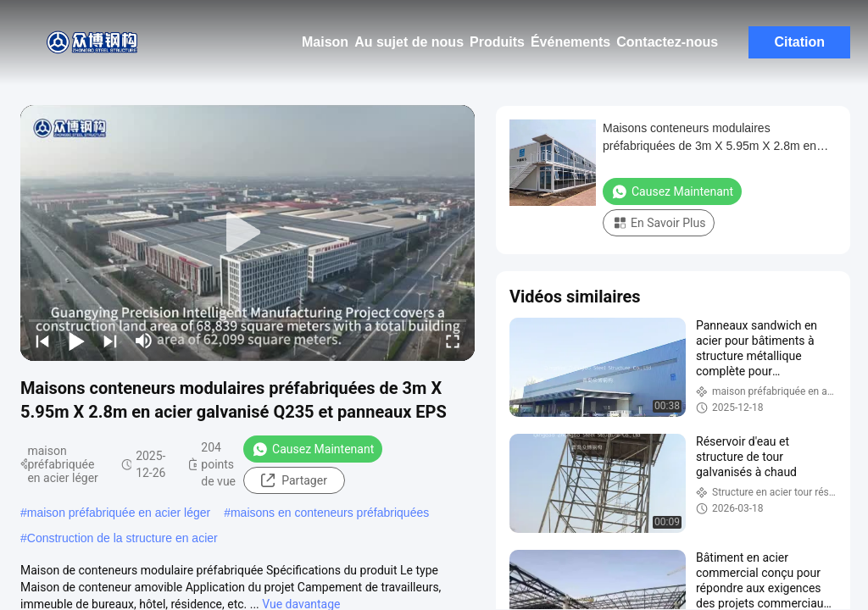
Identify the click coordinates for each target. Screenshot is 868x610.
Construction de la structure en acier (122, 538)
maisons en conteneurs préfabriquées (330, 513)
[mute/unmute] (144, 341)
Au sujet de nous (409, 42)
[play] (248, 233)
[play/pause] (76, 341)
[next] (110, 341)
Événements (570, 42)
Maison (325, 42)
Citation (799, 42)
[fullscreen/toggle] (453, 341)
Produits (497, 42)
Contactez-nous (667, 42)
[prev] (42, 341)
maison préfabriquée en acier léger (119, 513)
